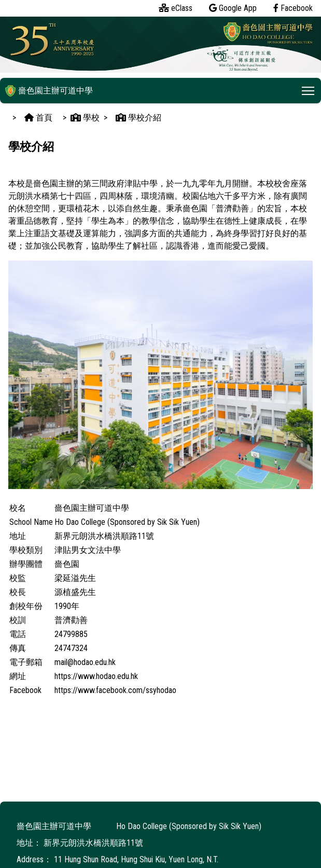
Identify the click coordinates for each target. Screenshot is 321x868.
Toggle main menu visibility (309, 89)
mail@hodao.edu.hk (85, 662)
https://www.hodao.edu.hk (96, 676)
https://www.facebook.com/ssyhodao (115, 690)
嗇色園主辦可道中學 (49, 91)
